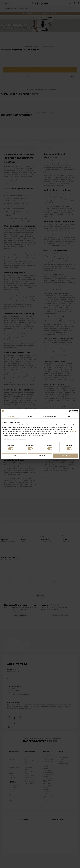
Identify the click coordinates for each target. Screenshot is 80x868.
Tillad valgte (40, 456)
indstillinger (73, 431)
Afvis (15, 456)
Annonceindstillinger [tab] (50, 416)
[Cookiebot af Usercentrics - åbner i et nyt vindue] (70, 411)
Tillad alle (65, 456)
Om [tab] (69, 416)
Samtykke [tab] (11, 416)
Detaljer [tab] (30, 416)
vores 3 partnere (11, 425)
